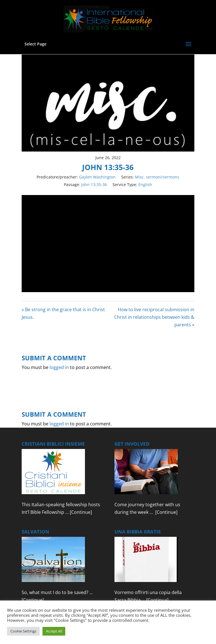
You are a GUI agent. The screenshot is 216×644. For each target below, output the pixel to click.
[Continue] (81, 512)
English (145, 185)
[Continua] (157, 600)
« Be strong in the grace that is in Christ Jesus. (63, 313)
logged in (59, 367)
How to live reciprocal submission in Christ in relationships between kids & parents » (154, 317)
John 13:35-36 (94, 185)
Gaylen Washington (97, 177)
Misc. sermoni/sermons (157, 177)
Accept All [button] (54, 631)
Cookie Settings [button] (23, 631)
